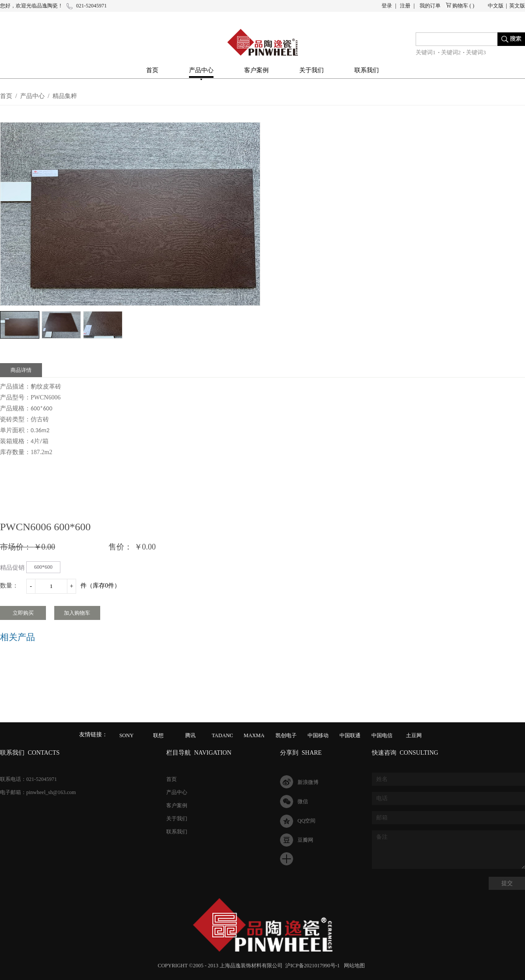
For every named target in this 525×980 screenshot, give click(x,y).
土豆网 (414, 735)
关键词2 (451, 52)
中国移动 (318, 735)
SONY (127, 735)
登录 (387, 6)
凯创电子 (286, 735)
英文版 (517, 6)
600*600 (43, 567)
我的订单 (430, 6)
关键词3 (476, 52)
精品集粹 (65, 96)
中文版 (496, 6)
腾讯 (190, 735)
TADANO (223, 735)
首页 (152, 70)
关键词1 (426, 52)
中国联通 (350, 735)
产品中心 (32, 96)
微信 (303, 801)
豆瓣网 (305, 840)
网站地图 (353, 966)
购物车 (460, 6)
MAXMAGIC (259, 735)
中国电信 (382, 735)
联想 (158, 735)
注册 (405, 6)
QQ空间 (306, 821)
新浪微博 (308, 782)
